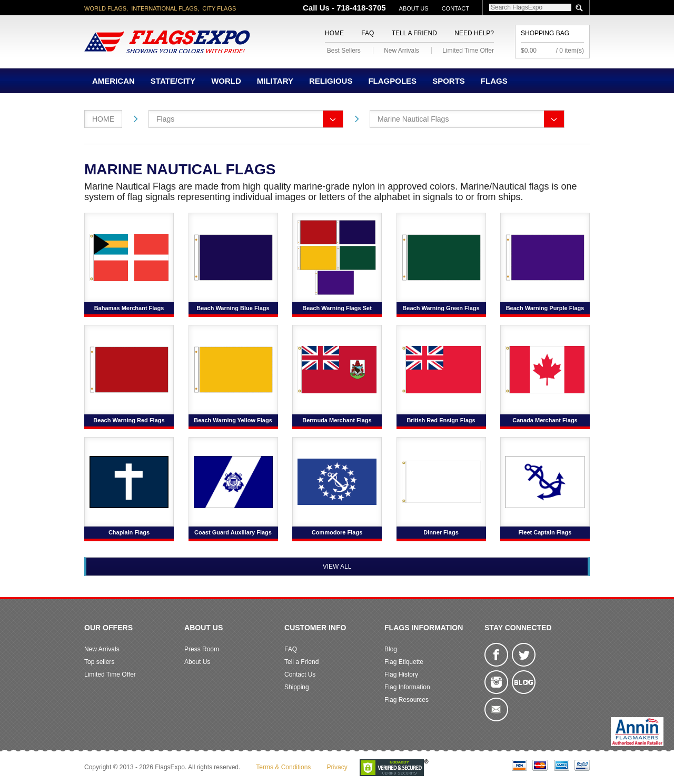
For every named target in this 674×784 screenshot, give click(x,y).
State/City (173, 81)
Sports (449, 81)
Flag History (401, 674)
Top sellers (99, 662)
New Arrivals (402, 51)
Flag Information (407, 687)
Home (334, 33)
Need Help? (474, 33)
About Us (414, 8)
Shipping (297, 687)
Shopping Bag (545, 33)
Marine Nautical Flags (413, 119)
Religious (331, 81)
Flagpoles (392, 81)
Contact (455, 8)
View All (337, 567)
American (113, 81)
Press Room (202, 649)
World (226, 81)
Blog (391, 649)
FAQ (368, 33)
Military (275, 81)
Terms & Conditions (283, 767)
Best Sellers (344, 51)
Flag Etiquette (404, 662)
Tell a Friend (414, 33)
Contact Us (300, 674)
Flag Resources (407, 700)
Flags (494, 81)
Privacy (337, 767)
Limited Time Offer (468, 51)
